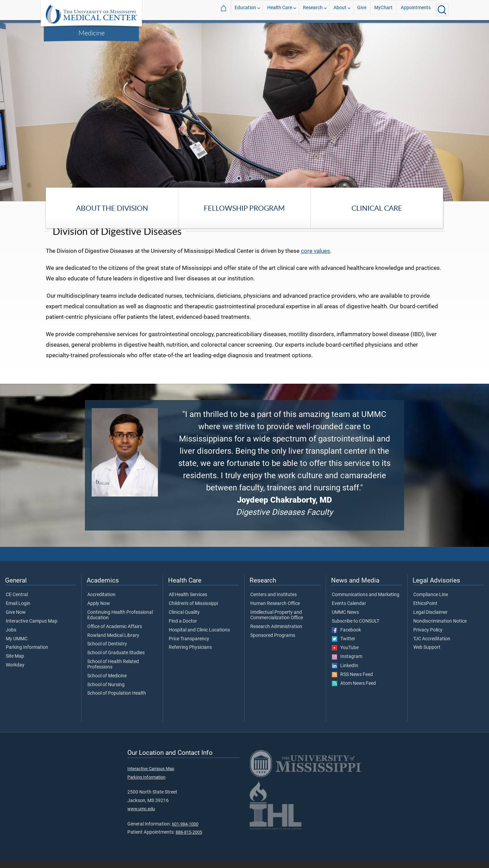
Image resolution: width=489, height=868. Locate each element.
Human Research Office (275, 612)
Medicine (92, 33)
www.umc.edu (141, 817)
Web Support (427, 656)
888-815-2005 (189, 841)
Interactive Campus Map (32, 629)
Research (313, 10)
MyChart (383, 10)
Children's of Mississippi (193, 612)
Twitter (343, 647)
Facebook (346, 638)
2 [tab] (251, 179)
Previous (227, 179)
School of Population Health (117, 702)
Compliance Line (431, 603)
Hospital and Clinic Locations (199, 638)
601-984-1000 (185, 832)
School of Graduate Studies (116, 661)
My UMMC (17, 647)
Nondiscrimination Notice (440, 629)
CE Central (17, 603)
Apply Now (99, 612)
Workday (15, 674)
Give (362, 10)
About (340, 10)
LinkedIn (345, 674)
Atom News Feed (354, 692)
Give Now (16, 621)
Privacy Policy (428, 638)
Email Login (18, 612)
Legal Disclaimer (430, 621)
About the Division (112, 208)
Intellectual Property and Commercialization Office (277, 624)
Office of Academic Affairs (115, 635)
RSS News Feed (352, 683)
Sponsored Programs (273, 644)
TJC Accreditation (432, 647)
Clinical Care (377, 208)
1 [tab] (240, 179)
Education (245, 10)
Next (262, 179)
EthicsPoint (425, 612)
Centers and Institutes (274, 603)
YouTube (345, 656)
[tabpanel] (244, 111)
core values (315, 259)
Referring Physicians (190, 656)
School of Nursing (106, 693)
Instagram (347, 665)
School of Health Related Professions (113, 673)
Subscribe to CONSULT (356, 629)
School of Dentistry (107, 653)
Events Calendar (349, 612)
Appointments (416, 10)
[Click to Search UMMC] (442, 10)
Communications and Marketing (366, 603)
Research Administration (276, 635)
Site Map (15, 665)
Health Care (280, 10)
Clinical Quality (184, 621)
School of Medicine (107, 684)
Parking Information (27, 656)
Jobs (11, 638)
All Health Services (188, 603)
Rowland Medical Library (113, 644)
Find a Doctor (183, 629)
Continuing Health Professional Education (120, 624)
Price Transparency (189, 647)
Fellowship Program (244, 208)
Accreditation (101, 603)
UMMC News (345, 621)
